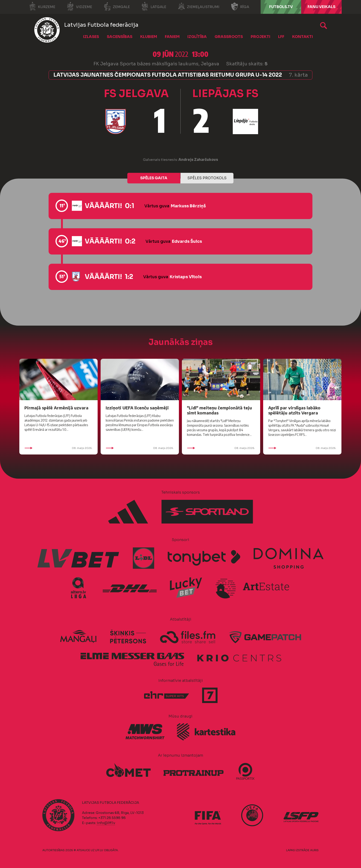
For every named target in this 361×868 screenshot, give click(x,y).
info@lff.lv (106, 823)
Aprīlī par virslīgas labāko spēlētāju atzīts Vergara (294, 410)
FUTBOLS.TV (281, 7)
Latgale (154, 6)
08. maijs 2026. (58, 448)
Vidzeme (79, 6)
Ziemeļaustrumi (199, 6)
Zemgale (117, 6)
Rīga (240, 6)
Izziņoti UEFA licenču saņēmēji (137, 408)
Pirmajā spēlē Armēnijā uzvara (56, 408)
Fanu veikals (322, 7)
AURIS (314, 850)
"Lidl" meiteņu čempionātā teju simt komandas (219, 410)
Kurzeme (42, 6)
